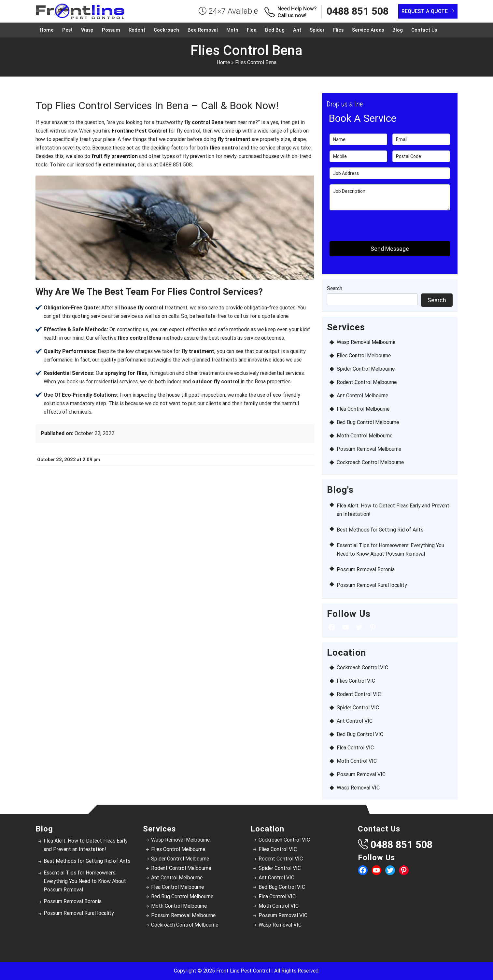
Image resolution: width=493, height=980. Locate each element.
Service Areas (368, 30)
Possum (111, 30)
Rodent (137, 30)
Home (47, 30)
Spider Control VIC (358, 708)
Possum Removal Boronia (366, 569)
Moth (232, 30)
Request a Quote (428, 11)
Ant (297, 30)
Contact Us (424, 30)
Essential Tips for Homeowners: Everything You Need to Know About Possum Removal (85, 881)
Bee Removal (203, 30)
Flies (338, 30)
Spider (317, 30)
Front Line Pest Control (243, 971)
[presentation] (368, 225)
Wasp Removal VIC (358, 788)
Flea (252, 30)
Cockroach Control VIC (362, 668)
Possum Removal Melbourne (369, 449)
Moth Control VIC (357, 761)
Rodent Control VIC (359, 694)
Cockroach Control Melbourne (370, 462)
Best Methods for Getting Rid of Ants (380, 530)
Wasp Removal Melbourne (366, 342)
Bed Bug (275, 30)
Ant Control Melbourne (362, 396)
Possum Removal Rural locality (372, 585)
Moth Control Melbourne (365, 436)
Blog (398, 30)
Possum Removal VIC (361, 774)
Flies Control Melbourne (364, 355)
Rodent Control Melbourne (367, 382)
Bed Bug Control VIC (360, 734)
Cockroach (166, 30)
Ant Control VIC (355, 721)
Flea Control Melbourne (363, 409)
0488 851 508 (358, 11)
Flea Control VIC (355, 748)
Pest (67, 30)
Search (335, 288)
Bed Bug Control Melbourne (368, 422)
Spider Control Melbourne (366, 369)
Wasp (87, 30)
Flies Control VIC (356, 681)
